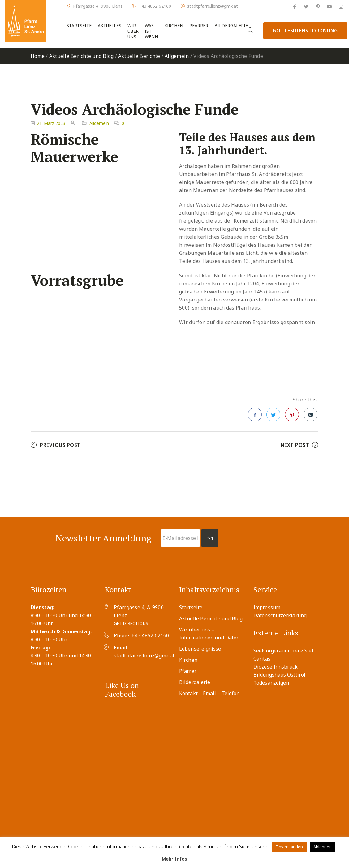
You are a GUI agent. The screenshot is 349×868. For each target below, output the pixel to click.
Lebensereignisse (200, 649)
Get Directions (131, 623)
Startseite (79, 26)
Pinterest (292, 417)
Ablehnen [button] (323, 847)
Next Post (295, 445)
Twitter (274, 417)
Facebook (255, 417)
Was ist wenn (151, 31)
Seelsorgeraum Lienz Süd (283, 651)
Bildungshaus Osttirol (279, 675)
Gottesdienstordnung (305, 31)
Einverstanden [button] (289, 847)
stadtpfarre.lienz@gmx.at (213, 6)
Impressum (267, 607)
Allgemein (177, 56)
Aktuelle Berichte (139, 56)
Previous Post (60, 445)
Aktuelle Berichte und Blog (82, 56)
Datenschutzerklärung (280, 615)
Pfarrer (199, 26)
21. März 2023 (51, 123)
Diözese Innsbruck (276, 667)
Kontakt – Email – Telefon (209, 693)
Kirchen (174, 26)
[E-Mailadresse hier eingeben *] (180, 538)
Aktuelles (110, 26)
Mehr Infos (174, 859)
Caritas (262, 659)
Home (38, 56)
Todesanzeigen (271, 683)
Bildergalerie (231, 26)
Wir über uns (133, 31)
